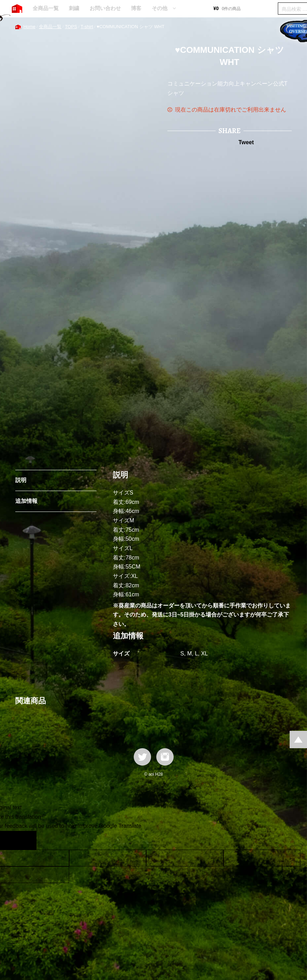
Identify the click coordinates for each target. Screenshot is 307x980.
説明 (21, 480)
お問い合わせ (105, 8)
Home (29, 27)
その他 (160, 8)
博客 (136, 8)
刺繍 (74, 8)
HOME (17, 9)
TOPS (71, 27)
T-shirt (87, 27)
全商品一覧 (46, 8)
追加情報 (26, 501)
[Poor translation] (25, 840)
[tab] (56, 481)
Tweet (246, 142)
